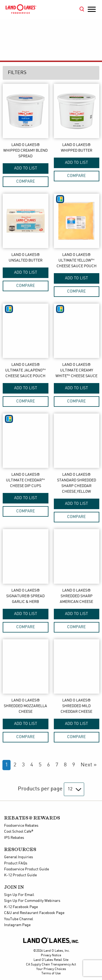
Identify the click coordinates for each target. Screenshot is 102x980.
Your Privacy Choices (51, 969)
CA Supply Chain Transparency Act (51, 965)
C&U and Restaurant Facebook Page (34, 913)
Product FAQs (16, 863)
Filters (17, 73)
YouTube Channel (19, 919)
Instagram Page (17, 925)
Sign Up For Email (19, 895)
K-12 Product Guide (20, 875)
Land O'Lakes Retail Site (51, 960)
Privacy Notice (51, 955)
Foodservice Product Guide (27, 869)
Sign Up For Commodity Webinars (32, 901)
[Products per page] (74, 789)
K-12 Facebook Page (21, 907)
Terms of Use (51, 973)
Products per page (40, 789)
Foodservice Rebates (21, 826)
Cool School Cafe (19, 832)
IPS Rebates (14, 838)
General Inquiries (19, 857)
